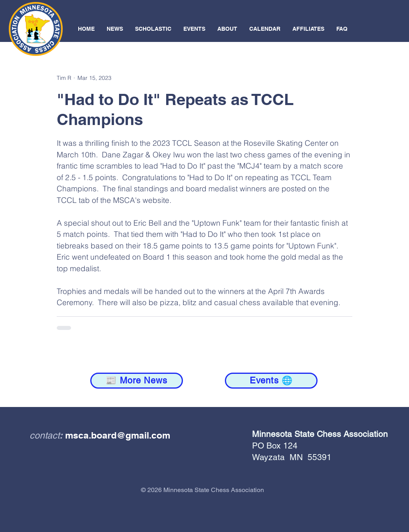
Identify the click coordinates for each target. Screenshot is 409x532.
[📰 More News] (137, 381)
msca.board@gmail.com (118, 435)
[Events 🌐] (271, 381)
